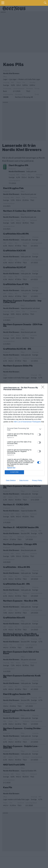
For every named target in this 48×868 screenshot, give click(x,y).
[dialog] (24, 434)
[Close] (43, 388)
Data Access (24, 480)
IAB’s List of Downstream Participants (27, 422)
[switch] (39, 435)
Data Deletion (11, 480)
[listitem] (24, 429)
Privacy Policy (37, 480)
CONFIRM (14, 472)
